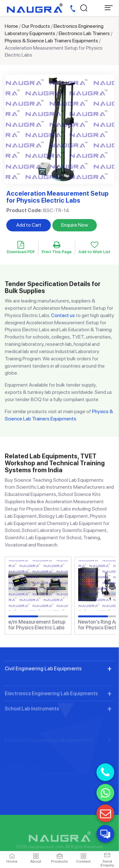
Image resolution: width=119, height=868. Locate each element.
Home (11, 26)
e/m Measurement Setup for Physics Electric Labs (37, 625)
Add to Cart (29, 225)
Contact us (63, 315)
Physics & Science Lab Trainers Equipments (51, 41)
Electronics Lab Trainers (84, 33)
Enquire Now (75, 225)
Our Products (36, 26)
